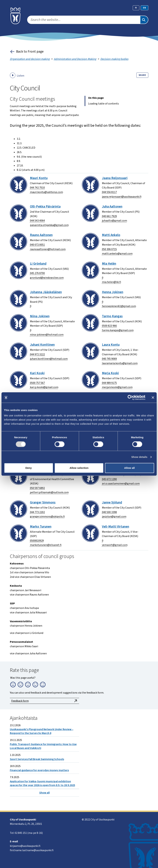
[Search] (144, 20)
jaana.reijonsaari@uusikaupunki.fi (122, 197)
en (145, 8)
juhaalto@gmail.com (114, 221)
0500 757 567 (37, 383)
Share (142, 75)
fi (136, 8)
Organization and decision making (30, 59)
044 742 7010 (37, 188)
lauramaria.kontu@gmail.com (120, 363)
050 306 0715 (109, 249)
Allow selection (79, 468)
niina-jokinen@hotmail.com (47, 335)
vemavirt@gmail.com (115, 545)
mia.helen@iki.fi (111, 282)
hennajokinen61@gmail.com (119, 306)
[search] (84, 20)
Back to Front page (27, 52)
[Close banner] (153, 397)
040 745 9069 (109, 359)
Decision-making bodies (114, 59)
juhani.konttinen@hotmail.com (49, 359)
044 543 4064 (37, 221)
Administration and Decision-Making (75, 59)
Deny (29, 468)
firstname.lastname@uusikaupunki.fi (32, 850)
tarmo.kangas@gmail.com (118, 330)
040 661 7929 (109, 216)
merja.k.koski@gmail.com (117, 387)
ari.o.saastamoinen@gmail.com (121, 484)
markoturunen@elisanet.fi (46, 545)
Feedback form (44, 701)
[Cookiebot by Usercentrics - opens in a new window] (130, 397)
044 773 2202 (37, 512)
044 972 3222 (37, 354)
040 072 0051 (37, 245)
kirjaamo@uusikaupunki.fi (25, 846)
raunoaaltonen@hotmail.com (48, 249)
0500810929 (37, 541)
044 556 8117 (109, 192)
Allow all (130, 468)
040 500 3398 (109, 512)
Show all (44, 794)
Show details (139, 457)
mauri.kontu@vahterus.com (46, 192)
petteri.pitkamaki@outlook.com (49, 492)
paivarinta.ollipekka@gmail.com (49, 225)
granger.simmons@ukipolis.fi (47, 517)
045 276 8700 (37, 273)
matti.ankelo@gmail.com (117, 254)
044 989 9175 (109, 383)
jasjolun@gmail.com (114, 517)
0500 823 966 (109, 326)
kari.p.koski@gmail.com (44, 387)
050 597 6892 (37, 488)
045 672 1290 (109, 479)
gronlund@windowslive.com (47, 278)
